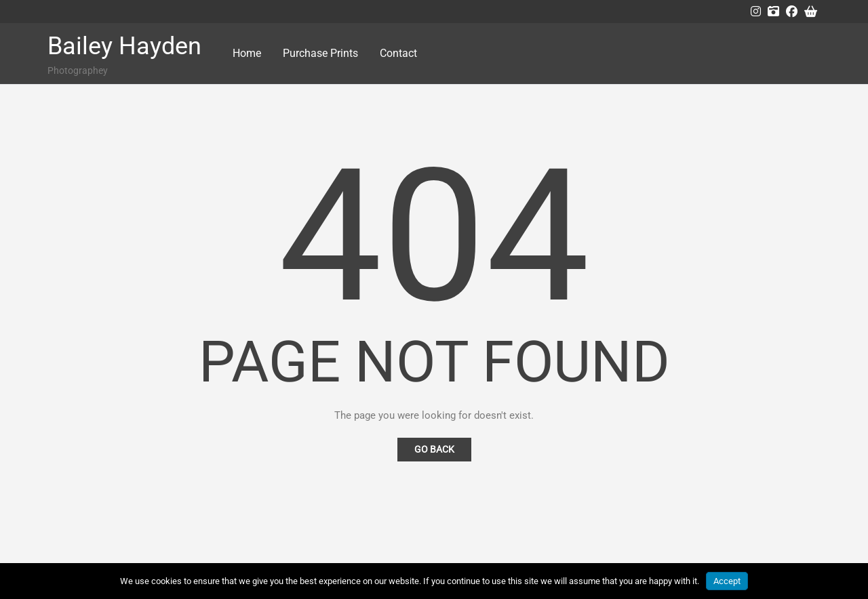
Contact (398, 53)
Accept (727, 581)
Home (247, 53)
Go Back (434, 449)
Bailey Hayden (124, 46)
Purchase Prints (320, 53)
